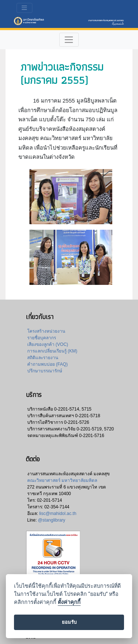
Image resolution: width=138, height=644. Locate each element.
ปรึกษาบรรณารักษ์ (45, 371)
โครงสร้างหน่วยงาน (46, 331)
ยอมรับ (69, 622)
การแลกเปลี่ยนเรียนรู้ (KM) (52, 351)
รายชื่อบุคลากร (42, 338)
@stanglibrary (52, 520)
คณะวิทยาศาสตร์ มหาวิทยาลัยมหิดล (62, 480)
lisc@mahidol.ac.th (58, 514)
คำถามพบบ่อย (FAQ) (47, 364)
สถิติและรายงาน (43, 358)
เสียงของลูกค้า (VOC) (48, 344)
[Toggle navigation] (24, 8)
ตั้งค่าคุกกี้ (69, 602)
